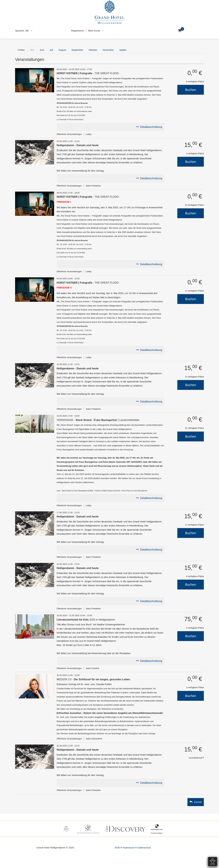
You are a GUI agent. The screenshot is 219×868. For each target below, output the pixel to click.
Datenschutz (144, 848)
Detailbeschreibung (151, 127)
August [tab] (62, 50)
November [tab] (108, 50)
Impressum (129, 848)
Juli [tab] (51, 50)
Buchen (191, 90)
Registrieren (78, 31)
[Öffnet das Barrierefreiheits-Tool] (213, 862)
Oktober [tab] (93, 50)
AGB (117, 848)
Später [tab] (123, 50)
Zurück (198, 802)
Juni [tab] (42, 50)
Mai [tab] (32, 50)
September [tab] (77, 50)
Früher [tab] (21, 50)
